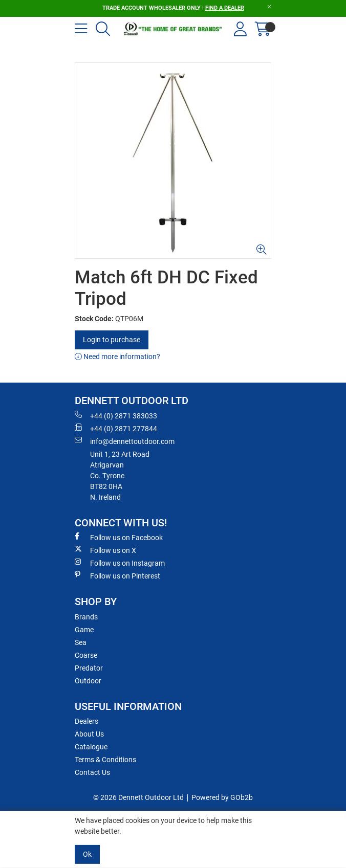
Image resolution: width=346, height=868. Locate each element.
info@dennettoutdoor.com (125, 441)
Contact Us (92, 772)
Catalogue (91, 747)
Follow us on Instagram (120, 563)
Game (84, 630)
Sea (81, 642)
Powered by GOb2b (222, 797)
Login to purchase (112, 340)
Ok (87, 854)
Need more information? (117, 357)
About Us (89, 734)
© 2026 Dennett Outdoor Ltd (138, 797)
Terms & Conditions (105, 760)
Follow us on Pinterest (117, 575)
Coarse (86, 655)
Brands (86, 617)
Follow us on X (105, 550)
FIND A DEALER (225, 8)
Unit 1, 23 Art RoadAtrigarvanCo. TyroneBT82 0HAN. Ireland (120, 476)
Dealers (86, 721)
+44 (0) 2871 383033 (116, 415)
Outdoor (88, 681)
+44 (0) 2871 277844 (116, 428)
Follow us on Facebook (119, 537)
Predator (89, 668)
